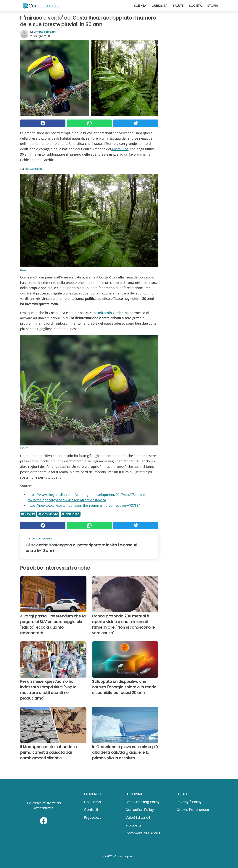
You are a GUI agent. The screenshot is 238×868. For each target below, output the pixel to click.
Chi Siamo (93, 802)
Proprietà (133, 825)
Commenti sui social (143, 833)
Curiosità (160, 6)
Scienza (140, 6)
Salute (178, 6)
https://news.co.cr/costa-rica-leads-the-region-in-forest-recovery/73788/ (84, 505)
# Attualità (71, 514)
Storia (213, 6)
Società (195, 6)
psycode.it (92, 817)
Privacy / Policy (189, 802)
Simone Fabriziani (45, 32)
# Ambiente (48, 514)
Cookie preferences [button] (193, 810)
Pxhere (24, 448)
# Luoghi (28, 514)
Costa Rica (120, 149)
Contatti (91, 810)
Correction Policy (140, 810)
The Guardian (33, 169)
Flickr (23, 269)
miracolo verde (110, 313)
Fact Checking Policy (143, 802)
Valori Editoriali (138, 817)
